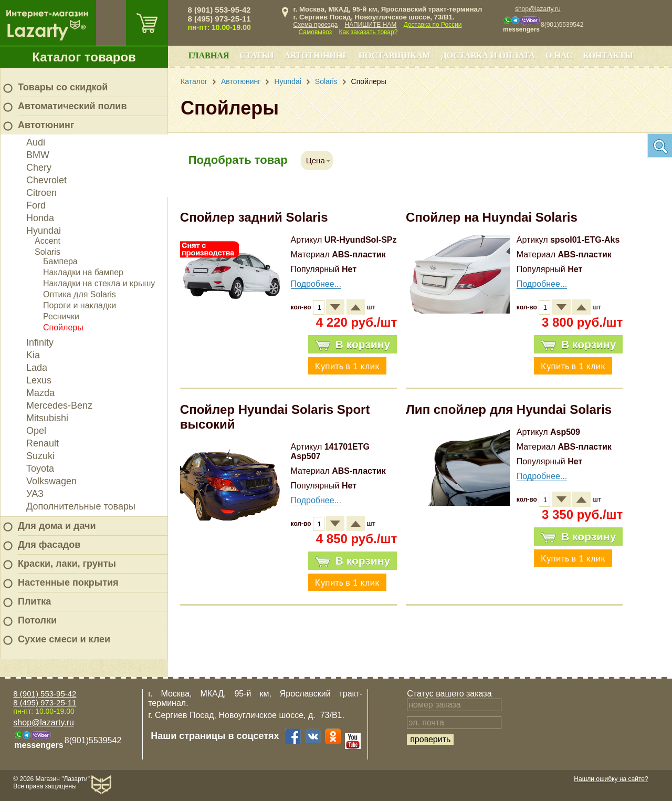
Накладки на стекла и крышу (99, 283)
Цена (316, 160)
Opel (36, 431)
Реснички (61, 316)
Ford (36, 205)
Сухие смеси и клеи (64, 639)
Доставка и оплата (488, 55)
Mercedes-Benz (59, 405)
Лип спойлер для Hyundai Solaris (509, 409)
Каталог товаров (84, 57)
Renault (43, 443)
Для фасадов (49, 545)
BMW (38, 155)
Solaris (48, 252)
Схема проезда (316, 25)
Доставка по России (433, 25)
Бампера (60, 261)
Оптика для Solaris (80, 294)
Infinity (40, 342)
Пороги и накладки (80, 305)
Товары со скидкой (63, 87)
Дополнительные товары (81, 506)
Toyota (40, 469)
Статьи (256, 55)
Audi (36, 142)
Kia (33, 355)
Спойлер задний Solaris (254, 217)
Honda (40, 218)
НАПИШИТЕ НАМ (371, 25)
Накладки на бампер (83, 272)
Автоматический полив (72, 106)
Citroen (41, 193)
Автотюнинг (46, 125)
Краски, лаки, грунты (67, 564)
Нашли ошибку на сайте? (611, 779)
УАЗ (35, 494)
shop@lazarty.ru (538, 9)
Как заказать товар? (369, 32)
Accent (48, 241)
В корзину (353, 345)
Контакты (608, 55)
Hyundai (44, 231)
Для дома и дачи (57, 526)
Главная (209, 55)
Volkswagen (51, 481)
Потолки (37, 620)
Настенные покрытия (68, 582)
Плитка (34, 601)
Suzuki (40, 456)
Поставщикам (395, 55)
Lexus (39, 380)
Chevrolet (46, 180)
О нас (559, 55)
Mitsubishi (47, 418)
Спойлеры (63, 327)
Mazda (40, 393)
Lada (37, 368)
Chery (39, 168)
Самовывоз (316, 32)
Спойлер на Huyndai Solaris (492, 217)
